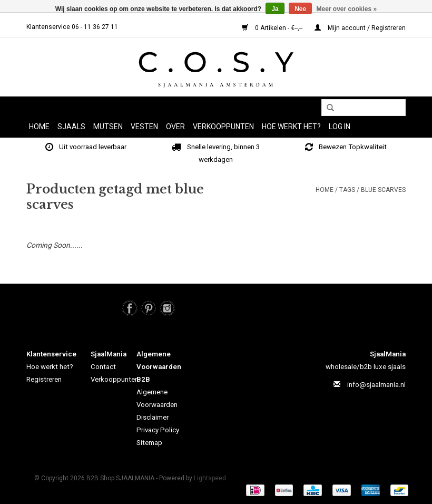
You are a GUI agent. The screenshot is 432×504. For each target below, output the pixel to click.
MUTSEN (108, 127)
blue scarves (383, 190)
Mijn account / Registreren (360, 28)
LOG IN (340, 127)
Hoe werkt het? (50, 367)
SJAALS (71, 127)
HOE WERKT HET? (291, 127)
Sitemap (149, 443)
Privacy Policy (158, 430)
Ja (275, 9)
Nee (300, 9)
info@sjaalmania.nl (376, 385)
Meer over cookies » (347, 9)
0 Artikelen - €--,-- (273, 28)
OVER (175, 127)
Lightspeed (210, 478)
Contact (103, 367)
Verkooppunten (223, 127)
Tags (347, 190)
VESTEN (144, 127)
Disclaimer (153, 417)
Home (39, 127)
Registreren (44, 379)
